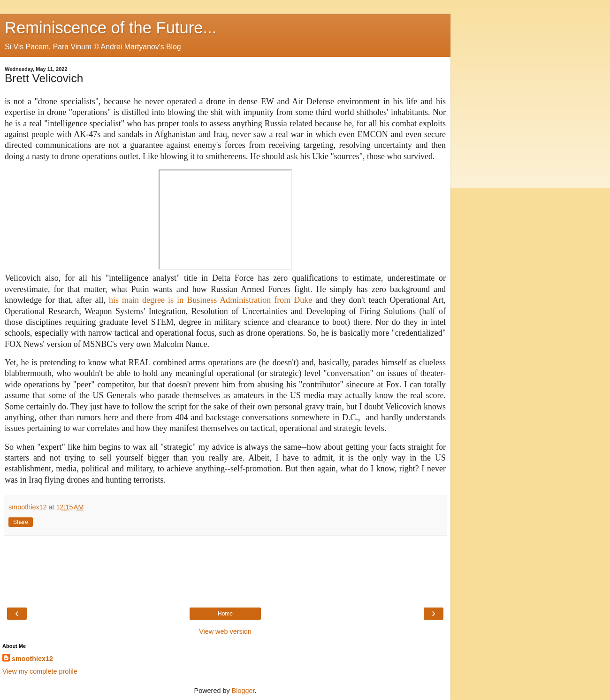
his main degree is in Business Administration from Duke (212, 300)
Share (21, 522)
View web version (225, 631)
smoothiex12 (32, 659)
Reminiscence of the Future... (111, 28)
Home (225, 614)
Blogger (243, 691)
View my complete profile (40, 671)
